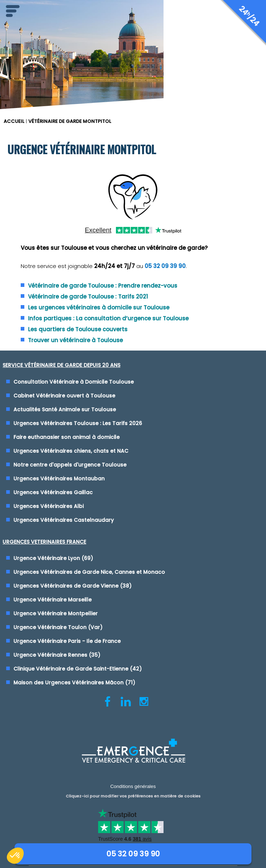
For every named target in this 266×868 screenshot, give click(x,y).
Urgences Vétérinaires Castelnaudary (64, 520)
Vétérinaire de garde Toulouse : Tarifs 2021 (88, 297)
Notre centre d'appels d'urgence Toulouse (70, 465)
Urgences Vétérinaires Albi (49, 506)
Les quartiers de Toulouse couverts (78, 329)
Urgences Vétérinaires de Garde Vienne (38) (72, 586)
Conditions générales (133, 785)
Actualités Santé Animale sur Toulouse (65, 409)
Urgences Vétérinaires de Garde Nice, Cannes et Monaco (89, 572)
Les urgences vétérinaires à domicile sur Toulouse (99, 307)
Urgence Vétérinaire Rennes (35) (57, 655)
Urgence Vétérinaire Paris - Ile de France (67, 641)
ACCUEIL (14, 121)
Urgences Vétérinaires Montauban (59, 479)
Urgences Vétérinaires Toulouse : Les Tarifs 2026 (78, 423)
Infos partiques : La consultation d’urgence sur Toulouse (108, 318)
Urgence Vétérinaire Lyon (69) (53, 558)
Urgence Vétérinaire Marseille (53, 600)
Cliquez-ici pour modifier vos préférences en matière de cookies (133, 792)
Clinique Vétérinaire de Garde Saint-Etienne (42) (78, 669)
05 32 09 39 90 (165, 266)
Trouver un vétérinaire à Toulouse (75, 340)
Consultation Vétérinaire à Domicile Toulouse (74, 382)
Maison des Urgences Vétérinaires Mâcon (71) (74, 683)
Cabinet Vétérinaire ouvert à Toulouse (64, 396)
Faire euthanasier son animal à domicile (66, 437)
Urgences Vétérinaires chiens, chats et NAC (71, 451)
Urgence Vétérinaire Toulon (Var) (58, 627)
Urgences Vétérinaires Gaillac (53, 492)
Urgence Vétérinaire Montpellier (56, 613)
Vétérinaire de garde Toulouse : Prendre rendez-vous (103, 286)
